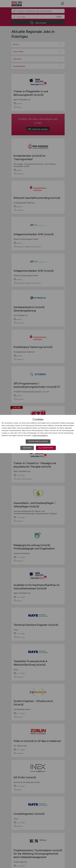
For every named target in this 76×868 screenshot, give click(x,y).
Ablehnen (27, 448)
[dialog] (38, 434)
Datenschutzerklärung (40, 436)
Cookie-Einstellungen (38, 441)
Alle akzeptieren (46, 448)
